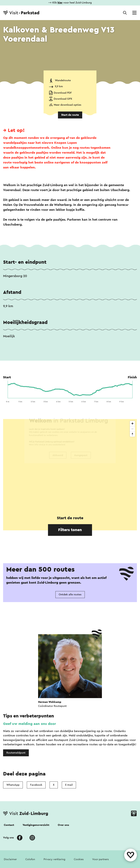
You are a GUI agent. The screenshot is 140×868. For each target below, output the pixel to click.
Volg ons (8, 838)
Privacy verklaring (54, 859)
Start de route (70, 115)
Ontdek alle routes (70, 595)
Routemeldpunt (16, 753)
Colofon (30, 859)
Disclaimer (10, 859)
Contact (9, 825)
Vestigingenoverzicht (36, 825)
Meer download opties (68, 105)
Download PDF (63, 93)
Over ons (63, 825)
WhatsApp (13, 785)
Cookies (79, 859)
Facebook (36, 785)
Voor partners (101, 859)
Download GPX (63, 99)
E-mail (69, 785)
